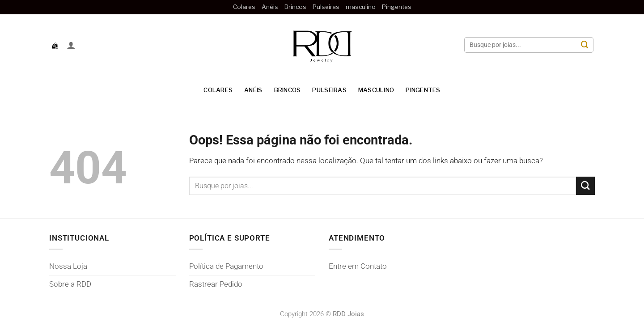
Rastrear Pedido (216, 284)
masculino (361, 7)
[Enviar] (585, 45)
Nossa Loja (68, 266)
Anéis (270, 7)
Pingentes (397, 7)
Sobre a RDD (70, 284)
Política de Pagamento (226, 266)
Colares (244, 7)
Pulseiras (326, 7)
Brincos (295, 7)
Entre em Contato (358, 266)
